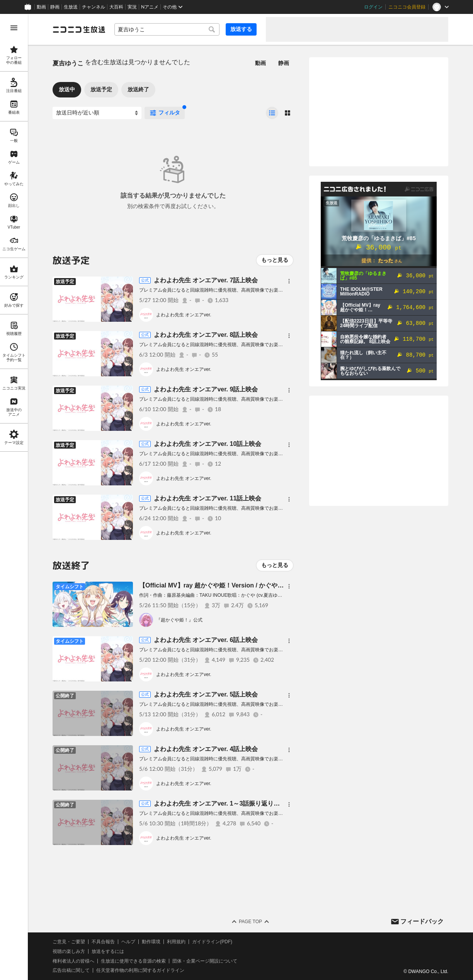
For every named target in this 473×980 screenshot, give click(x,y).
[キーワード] (167, 29)
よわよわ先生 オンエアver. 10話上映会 (208, 444)
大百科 (116, 7)
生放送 (71, 7)
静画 (55, 7)
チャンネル (94, 7)
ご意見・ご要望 (69, 942)
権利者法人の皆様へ (73, 961)
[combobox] (167, 29)
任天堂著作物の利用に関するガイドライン (140, 970)
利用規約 (176, 942)
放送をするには (108, 951)
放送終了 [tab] (138, 89)
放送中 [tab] (67, 89)
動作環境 (151, 942)
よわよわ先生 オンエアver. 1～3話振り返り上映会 (223, 803)
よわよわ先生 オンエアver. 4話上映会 (206, 749)
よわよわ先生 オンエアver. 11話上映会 (208, 498)
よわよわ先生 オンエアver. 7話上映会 (206, 280)
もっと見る (275, 260)
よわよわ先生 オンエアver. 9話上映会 (206, 389)
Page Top (250, 922)
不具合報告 (103, 942)
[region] (14, 497)
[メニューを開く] (14, 28)
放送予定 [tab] (101, 89)
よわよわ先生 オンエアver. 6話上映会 (206, 640)
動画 (41, 7)
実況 (132, 7)
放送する (241, 29)
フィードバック (422, 921)
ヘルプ (128, 942)
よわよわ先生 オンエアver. (184, 315)
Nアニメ (150, 7)
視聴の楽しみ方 (69, 951)
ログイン (373, 7)
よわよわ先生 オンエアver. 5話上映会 (206, 694)
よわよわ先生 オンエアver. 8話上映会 (206, 335)
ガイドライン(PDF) (212, 942)
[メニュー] (289, 281)
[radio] (272, 113)
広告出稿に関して (71, 970)
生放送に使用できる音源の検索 (133, 961)
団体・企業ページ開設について (205, 961)
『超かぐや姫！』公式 (179, 620)
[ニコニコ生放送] (79, 29)
